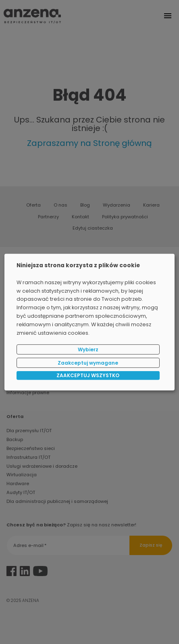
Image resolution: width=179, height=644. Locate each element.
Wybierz (88, 349)
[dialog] (89, 322)
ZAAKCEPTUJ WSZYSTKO (88, 375)
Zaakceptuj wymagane (88, 362)
